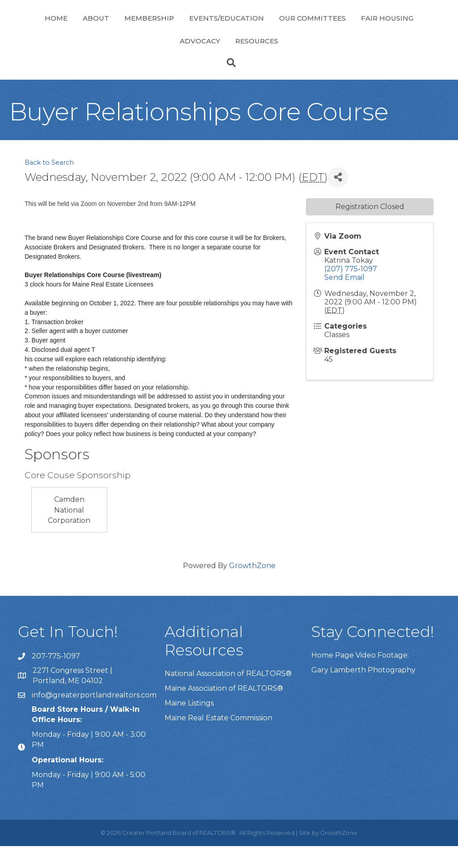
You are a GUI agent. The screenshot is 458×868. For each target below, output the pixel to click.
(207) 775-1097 (351, 291)
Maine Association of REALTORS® (224, 710)
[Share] (338, 199)
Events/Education (208, 28)
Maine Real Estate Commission (218, 740)
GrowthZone (252, 588)
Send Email (344, 299)
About (77, 28)
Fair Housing (172, 63)
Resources (291, 63)
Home (37, 28)
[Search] (229, 85)
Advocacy (234, 63)
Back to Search (49, 184)
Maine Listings (189, 725)
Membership (130, 28)
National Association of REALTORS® (228, 695)
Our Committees (399, 28)
